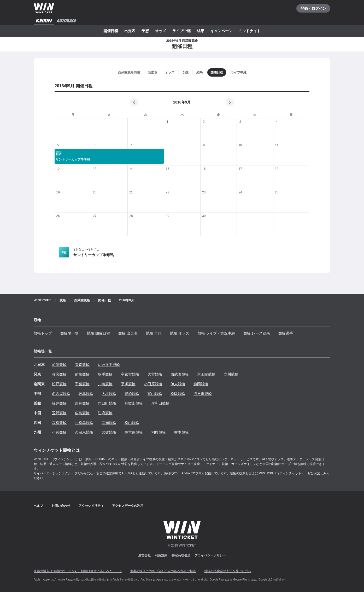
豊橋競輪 (132, 394)
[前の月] (134, 102)
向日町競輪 (107, 403)
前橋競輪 (82, 374)
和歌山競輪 (134, 403)
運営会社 (144, 555)
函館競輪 (59, 365)
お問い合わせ (61, 506)
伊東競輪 (178, 384)
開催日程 (111, 31)
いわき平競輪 (109, 365)
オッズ (161, 31)
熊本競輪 (181, 432)
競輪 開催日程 (98, 333)
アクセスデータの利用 (128, 506)
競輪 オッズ (180, 333)
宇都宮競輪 (130, 374)
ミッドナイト (250, 31)
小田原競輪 (153, 384)
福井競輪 (59, 403)
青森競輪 (82, 365)
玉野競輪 (59, 413)
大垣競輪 (109, 394)
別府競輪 (158, 432)
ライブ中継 (181, 31)
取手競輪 (105, 374)
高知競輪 (109, 423)
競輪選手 (286, 333)
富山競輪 (155, 394)
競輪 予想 (154, 333)
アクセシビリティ (91, 506)
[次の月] (230, 102)
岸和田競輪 (160, 403)
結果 (201, 31)
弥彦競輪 (59, 374)
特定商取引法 (181, 555)
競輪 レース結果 (257, 333)
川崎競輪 (105, 384)
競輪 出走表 (128, 333)
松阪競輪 (178, 394)
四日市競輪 (203, 394)
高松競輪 (59, 423)
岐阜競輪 (86, 394)
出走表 (130, 31)
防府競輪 (105, 413)
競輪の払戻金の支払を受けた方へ (228, 571)
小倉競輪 (59, 432)
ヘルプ (38, 506)
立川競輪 (231, 374)
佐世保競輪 (134, 432)
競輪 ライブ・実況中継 (216, 333)
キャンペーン (221, 31)
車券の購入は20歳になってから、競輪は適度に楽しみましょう (78, 571)
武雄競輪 (109, 432)
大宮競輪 (155, 374)
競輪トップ (43, 333)
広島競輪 (82, 413)
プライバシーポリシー (210, 555)
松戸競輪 (59, 384)
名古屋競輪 (61, 394)
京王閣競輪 (206, 374)
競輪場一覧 (69, 333)
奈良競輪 (82, 403)
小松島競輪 (84, 423)
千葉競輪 (82, 384)
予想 (145, 31)
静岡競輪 (201, 384)
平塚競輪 (128, 384)
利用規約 (161, 555)
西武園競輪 (180, 374)
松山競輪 (132, 423)
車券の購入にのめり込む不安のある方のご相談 (163, 571)
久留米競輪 (84, 432)
